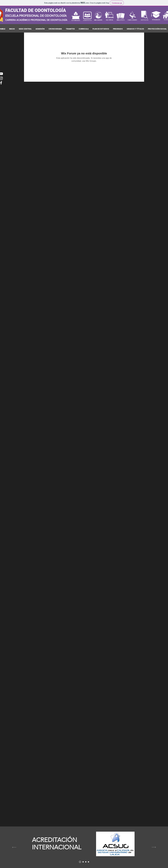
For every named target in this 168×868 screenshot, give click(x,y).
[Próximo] (154, 847)
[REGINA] (88, 862)
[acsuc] (80, 862)
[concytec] (83, 862)
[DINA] (86, 862)
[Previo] (14, 847)
